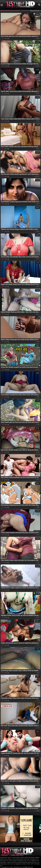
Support (5, 855)
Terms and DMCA (17, 855)
